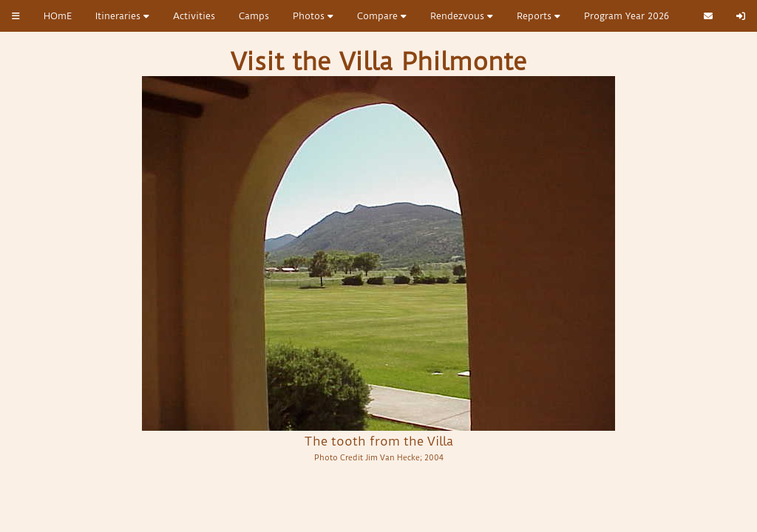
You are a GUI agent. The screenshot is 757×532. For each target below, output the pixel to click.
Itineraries (122, 16)
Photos (313, 16)
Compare (382, 16)
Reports (539, 16)
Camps (254, 16)
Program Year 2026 (627, 16)
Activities (194, 16)
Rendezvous (462, 16)
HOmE (58, 16)
